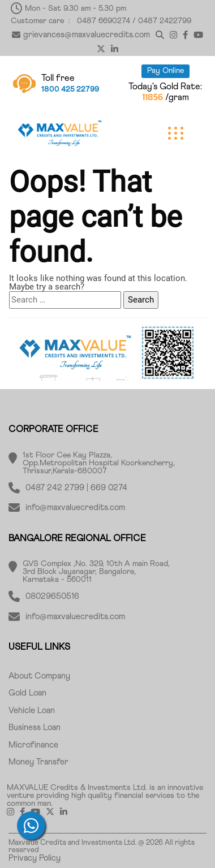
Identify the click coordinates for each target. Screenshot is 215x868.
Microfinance (33, 745)
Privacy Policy (35, 858)
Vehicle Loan (32, 711)
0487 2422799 (165, 21)
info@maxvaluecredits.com (75, 508)
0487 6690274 (104, 21)
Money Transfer (38, 762)
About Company (39, 676)
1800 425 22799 (70, 89)
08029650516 (52, 596)
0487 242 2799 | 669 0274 (76, 488)
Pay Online (165, 71)
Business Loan (35, 727)
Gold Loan (27, 693)
